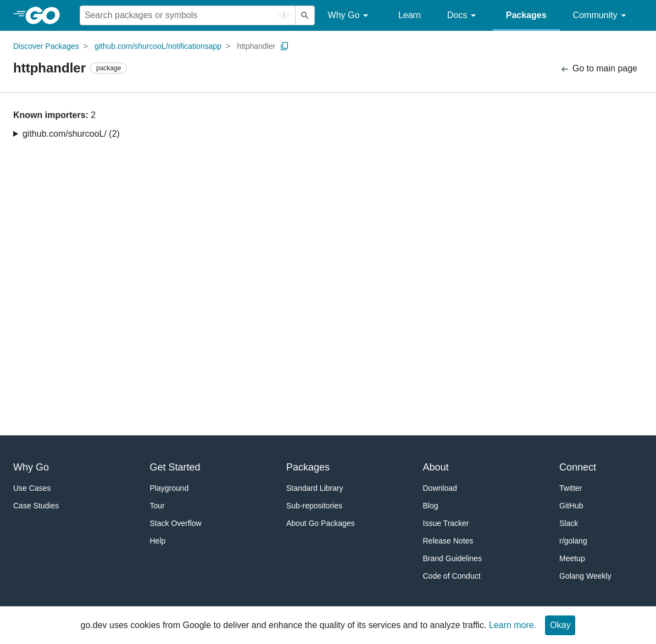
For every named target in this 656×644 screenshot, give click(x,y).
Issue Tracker (446, 523)
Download (440, 488)
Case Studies (36, 506)
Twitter (571, 488)
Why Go (350, 16)
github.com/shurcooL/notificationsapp (158, 46)
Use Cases (32, 488)
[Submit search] (305, 15)
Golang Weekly (585, 576)
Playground (169, 488)
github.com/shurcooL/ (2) (71, 134)
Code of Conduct (452, 576)
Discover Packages (46, 46)
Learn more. (513, 625)
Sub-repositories (314, 506)
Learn (410, 15)
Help (158, 541)
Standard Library (315, 488)
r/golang (573, 541)
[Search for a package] (188, 15)
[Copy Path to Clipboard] (285, 46)
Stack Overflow (176, 523)
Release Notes (448, 541)
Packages (526, 15)
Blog (431, 506)
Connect (578, 467)
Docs (463, 16)
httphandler (256, 46)
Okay (560, 625)
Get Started (175, 467)
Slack (569, 523)
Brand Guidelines (452, 558)
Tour (157, 506)
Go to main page (599, 69)
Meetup (572, 558)
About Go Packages (321, 523)
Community (601, 16)
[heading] (46, 15)
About (436, 467)
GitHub (571, 506)
